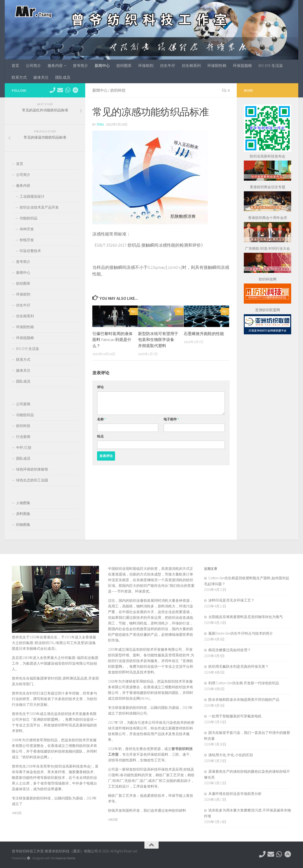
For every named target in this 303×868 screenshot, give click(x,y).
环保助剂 (146, 65)
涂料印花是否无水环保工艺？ (231, 600)
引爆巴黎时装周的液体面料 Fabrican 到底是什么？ (112, 340)
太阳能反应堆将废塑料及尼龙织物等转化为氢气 (246, 617)
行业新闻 (23, 437)
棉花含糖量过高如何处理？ (230, 650)
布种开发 (27, 229)
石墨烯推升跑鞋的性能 (204, 334)
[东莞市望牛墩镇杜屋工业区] (75, 90)
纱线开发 (27, 240)
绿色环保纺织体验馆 (32, 469)
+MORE (17, 813)
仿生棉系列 (191, 65)
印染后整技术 (30, 251)
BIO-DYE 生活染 (271, 65)
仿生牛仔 (168, 65)
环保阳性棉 (217, 65)
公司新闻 (23, 404)
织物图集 (23, 525)
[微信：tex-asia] (68, 90)
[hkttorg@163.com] (60, 90)
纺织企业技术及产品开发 (39, 207)
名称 (101, 419)
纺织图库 (124, 65)
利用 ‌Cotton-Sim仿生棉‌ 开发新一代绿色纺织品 (244, 683)
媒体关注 (41, 77)
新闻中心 (102, 65)
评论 (100, 387)
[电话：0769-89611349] (53, 90)
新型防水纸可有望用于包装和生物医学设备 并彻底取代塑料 (158, 340)
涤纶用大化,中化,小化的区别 (231, 755)
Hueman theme (65, 858)
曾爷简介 (80, 65)
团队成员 (63, 77)
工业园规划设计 (32, 196)
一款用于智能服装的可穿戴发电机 (235, 716)
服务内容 (55, 65)
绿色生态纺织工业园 (32, 480)
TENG (100, 124)
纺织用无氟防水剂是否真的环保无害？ (238, 666)
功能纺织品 (29, 218)
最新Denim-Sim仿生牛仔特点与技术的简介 (241, 633)
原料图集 (23, 514)
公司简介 (33, 65)
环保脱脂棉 (242, 65)
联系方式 (19, 77)
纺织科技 (118, 90)
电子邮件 (171, 419)
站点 (100, 436)
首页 (15, 65)
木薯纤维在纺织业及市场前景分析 (235, 794)
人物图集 (23, 503)
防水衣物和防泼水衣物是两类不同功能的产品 (244, 700)
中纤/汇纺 (24, 447)
